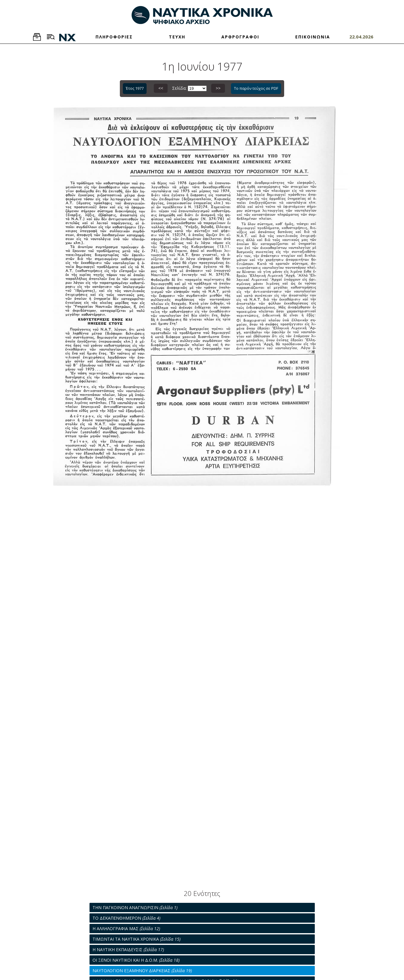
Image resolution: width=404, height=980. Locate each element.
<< (161, 88)
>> (218, 88)
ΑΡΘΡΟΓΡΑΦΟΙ (240, 37)
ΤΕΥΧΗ (177, 37)
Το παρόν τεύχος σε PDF (256, 88)
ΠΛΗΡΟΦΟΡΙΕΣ (114, 37)
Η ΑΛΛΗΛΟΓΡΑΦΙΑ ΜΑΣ (126, 929)
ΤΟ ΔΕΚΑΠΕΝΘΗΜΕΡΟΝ (126, 918)
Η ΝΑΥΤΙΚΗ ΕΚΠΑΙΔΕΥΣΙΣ (128, 950)
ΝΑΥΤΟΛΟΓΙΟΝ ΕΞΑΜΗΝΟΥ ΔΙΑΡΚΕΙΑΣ (142, 971)
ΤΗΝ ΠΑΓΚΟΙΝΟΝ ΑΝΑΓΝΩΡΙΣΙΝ (135, 907)
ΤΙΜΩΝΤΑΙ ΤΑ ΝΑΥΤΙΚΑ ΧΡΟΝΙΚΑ (137, 939)
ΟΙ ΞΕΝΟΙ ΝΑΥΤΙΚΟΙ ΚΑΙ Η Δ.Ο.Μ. (136, 960)
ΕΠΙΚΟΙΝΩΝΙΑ (313, 37)
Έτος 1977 (135, 88)
